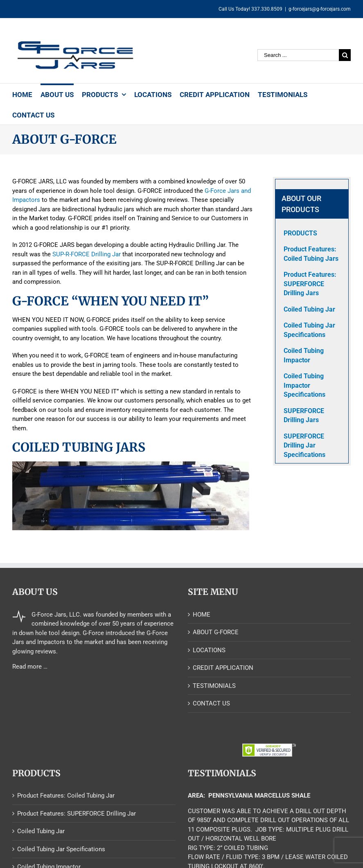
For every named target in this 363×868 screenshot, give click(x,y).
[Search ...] (298, 55)
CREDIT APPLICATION (223, 668)
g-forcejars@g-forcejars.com (320, 9)
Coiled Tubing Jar (41, 831)
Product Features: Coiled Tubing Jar (66, 796)
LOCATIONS (209, 650)
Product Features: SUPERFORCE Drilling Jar (77, 814)
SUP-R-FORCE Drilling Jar (87, 254)
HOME (202, 615)
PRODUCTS (300, 233)
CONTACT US (211, 703)
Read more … (30, 667)
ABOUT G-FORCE (216, 632)
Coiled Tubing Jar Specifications (61, 849)
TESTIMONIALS (214, 686)
